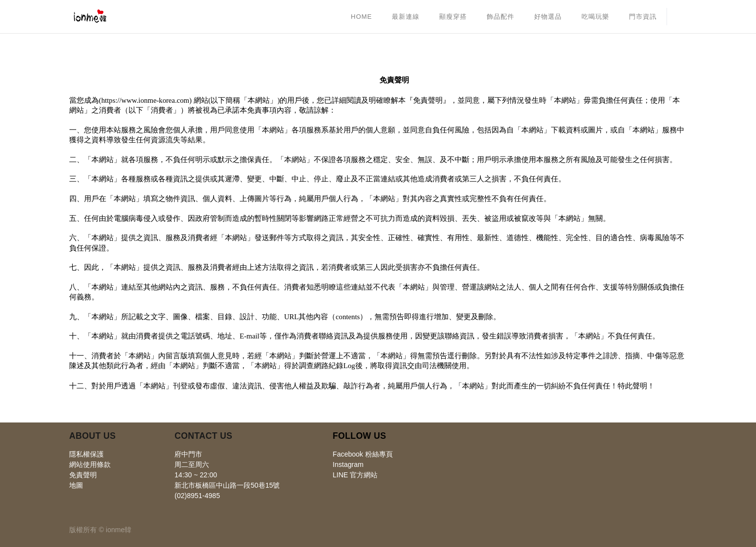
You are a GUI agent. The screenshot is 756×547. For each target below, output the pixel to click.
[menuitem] (361, 17)
